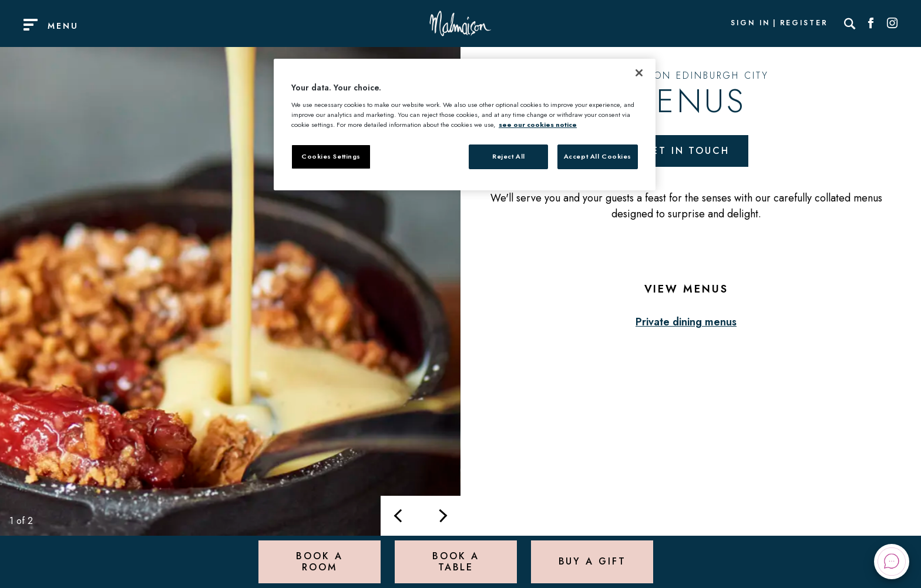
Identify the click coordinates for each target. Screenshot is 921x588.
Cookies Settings (331, 156)
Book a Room (319, 561)
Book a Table (456, 561)
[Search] (850, 23)
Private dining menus (686, 322)
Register (804, 23)
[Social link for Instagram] (892, 23)
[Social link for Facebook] (871, 23)
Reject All (509, 156)
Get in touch (686, 151)
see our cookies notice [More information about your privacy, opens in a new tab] (538, 125)
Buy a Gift (592, 561)
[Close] (639, 73)
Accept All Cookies (598, 156)
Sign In (750, 23)
